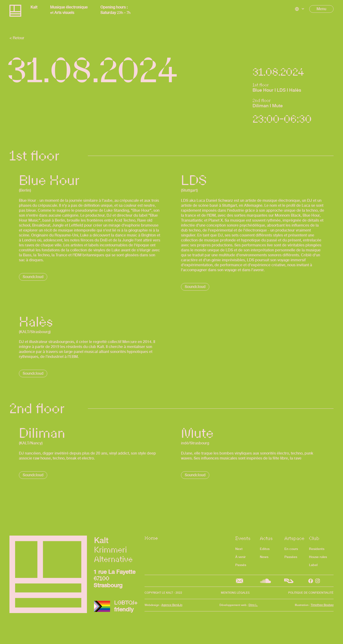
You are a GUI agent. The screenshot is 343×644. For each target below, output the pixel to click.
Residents (317, 549)
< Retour (17, 38)
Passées (291, 557)
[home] (15, 11)
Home (151, 539)
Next (239, 549)
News (264, 557)
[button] (300, 9)
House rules (318, 557)
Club (314, 538)
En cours (291, 549)
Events (243, 538)
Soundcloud (33, 277)
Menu (321, 9)
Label (313, 565)
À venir (240, 557)
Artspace (294, 538)
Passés (241, 565)
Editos (265, 549)
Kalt (34, 7)
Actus (266, 538)
